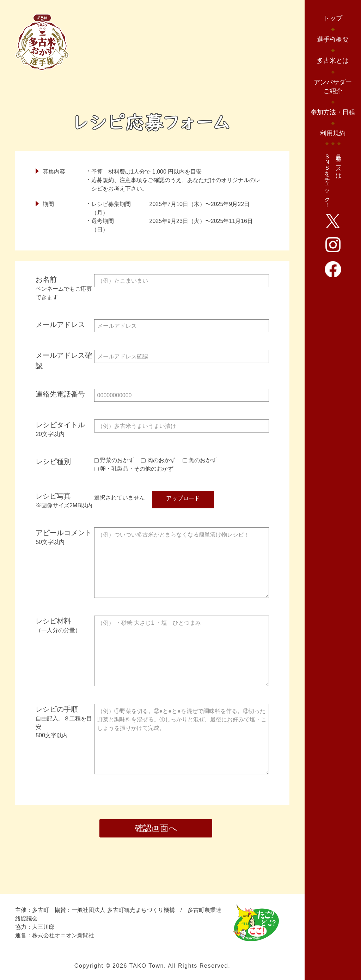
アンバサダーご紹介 (333, 87)
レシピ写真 (53, 496)
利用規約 (333, 133)
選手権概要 (333, 40)
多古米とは (333, 61)
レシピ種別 (53, 461)
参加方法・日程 (333, 112)
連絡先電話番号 (60, 394)
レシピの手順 (65, 722)
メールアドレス (60, 325)
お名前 (65, 289)
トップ (333, 18)
